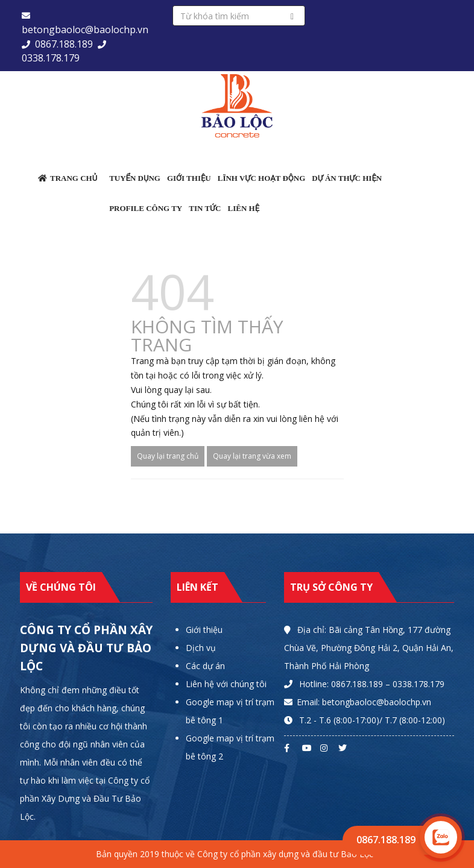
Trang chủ (68, 178)
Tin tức (205, 208)
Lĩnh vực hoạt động (262, 178)
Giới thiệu (189, 178)
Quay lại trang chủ (168, 456)
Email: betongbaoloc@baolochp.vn (364, 702)
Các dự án (205, 666)
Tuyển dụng (135, 178)
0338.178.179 (51, 58)
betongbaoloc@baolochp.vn (85, 30)
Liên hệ (243, 208)
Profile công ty (146, 208)
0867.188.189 (64, 44)
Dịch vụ (201, 648)
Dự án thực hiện (347, 178)
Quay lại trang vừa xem (252, 456)
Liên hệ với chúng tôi (226, 684)
